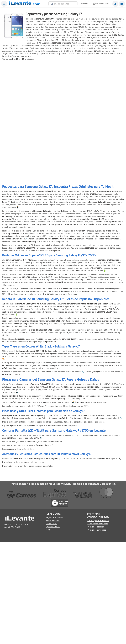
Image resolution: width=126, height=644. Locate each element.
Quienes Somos (53, 629)
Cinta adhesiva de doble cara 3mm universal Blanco (48, 224)
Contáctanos (51, 626)
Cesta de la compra (122, 4)
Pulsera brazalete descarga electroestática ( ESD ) (17, 270)
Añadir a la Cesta (17, 99)
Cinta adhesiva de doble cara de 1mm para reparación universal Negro (48, 133)
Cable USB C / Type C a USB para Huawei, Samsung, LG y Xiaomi (17, 88)
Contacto (84, 4)
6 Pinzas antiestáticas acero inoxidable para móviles (109, 179)
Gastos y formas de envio (98, 623)
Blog (48, 632)
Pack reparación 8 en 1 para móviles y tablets (17, 224)
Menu (4, 4)
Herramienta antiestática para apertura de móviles (48, 179)
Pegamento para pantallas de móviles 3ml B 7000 (78, 88)
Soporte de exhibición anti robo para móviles (48, 270)
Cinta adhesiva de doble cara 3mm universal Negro (78, 224)
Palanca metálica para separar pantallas (109, 133)
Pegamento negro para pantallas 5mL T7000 (109, 88)
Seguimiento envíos (101, 4)
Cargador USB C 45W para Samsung (48, 87)
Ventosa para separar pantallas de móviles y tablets (17, 179)
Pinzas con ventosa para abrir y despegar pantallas (78, 179)
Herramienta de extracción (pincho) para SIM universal (109, 224)
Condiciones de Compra (98, 626)
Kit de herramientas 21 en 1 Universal (78, 133)
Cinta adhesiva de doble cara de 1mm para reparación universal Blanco (17, 133)
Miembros (115, 4)
